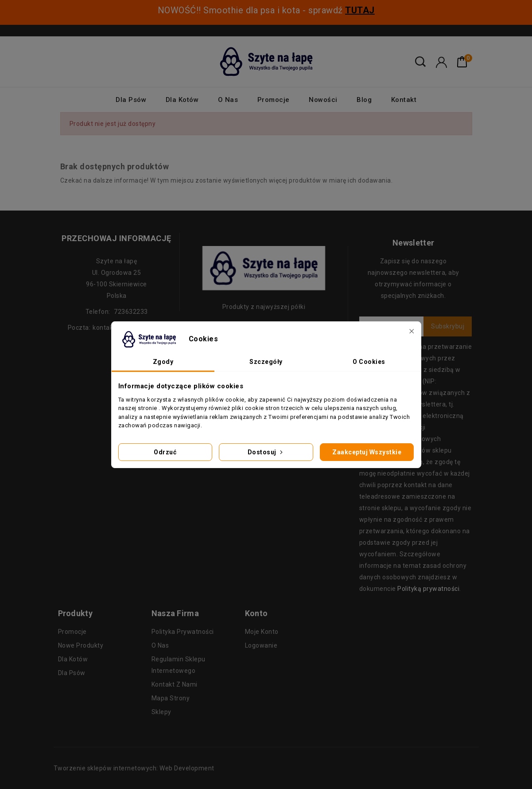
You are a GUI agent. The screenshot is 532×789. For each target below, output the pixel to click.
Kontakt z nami (175, 684)
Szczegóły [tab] (266, 362)
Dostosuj (266, 452)
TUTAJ (360, 10)
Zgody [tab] (163, 362)
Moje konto (262, 632)
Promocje (274, 100)
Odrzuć (165, 452)
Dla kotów (182, 100)
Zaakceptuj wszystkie (367, 452)
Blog (364, 100)
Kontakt (404, 100)
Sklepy (161, 712)
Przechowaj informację (116, 238)
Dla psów (131, 100)
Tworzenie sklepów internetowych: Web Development (134, 768)
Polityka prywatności (183, 632)
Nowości (323, 100)
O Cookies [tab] (369, 362)
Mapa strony (171, 698)
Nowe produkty (81, 645)
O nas (228, 100)
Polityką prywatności (428, 589)
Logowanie (261, 645)
